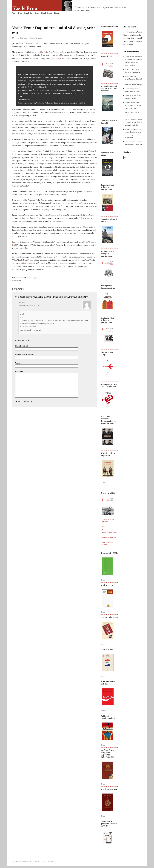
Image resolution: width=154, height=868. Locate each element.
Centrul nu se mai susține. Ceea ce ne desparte (109, 89)
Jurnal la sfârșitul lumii (109, 220)
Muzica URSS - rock (109, 537)
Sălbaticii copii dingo (108, 154)
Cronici (32, 278)
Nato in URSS (107, 649)
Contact (49, 13)
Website (18, 363)
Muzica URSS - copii (109, 532)
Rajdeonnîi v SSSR (109, 553)
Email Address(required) (25, 354)
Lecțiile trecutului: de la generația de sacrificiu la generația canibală (134, 122)
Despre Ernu (23, 13)
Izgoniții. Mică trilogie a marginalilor (107, 187)
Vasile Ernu (48, 52)
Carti (32, 13)
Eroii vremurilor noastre (107, 544)
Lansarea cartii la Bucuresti (108, 520)
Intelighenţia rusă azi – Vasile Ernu (109, 385)
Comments (19, 371)
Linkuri (57, 13)
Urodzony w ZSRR (109, 789)
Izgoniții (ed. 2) (108, 56)
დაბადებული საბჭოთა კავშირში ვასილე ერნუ (108, 754)
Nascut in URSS (108, 493)
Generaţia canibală (109, 26)
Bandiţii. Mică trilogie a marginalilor (107, 254)
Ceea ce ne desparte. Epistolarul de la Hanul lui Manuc (109, 420)
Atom (53, 861)
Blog (43, 13)
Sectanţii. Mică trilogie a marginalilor (108, 320)
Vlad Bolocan (48, 257)
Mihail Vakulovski (28, 263)
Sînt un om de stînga (107, 353)
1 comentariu (17, 281)
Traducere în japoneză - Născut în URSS (109, 824)
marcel (22, 302)
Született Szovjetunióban (108, 717)
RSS (46, 861)
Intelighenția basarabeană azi (108, 287)
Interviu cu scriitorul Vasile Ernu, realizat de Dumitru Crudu (133, 105)
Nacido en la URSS (109, 617)
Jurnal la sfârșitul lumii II (109, 122)
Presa (37, 13)
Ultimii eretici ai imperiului (108, 454)
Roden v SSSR (107, 585)
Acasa (14, 13)
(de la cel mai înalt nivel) (60, 58)
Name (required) (22, 346)
